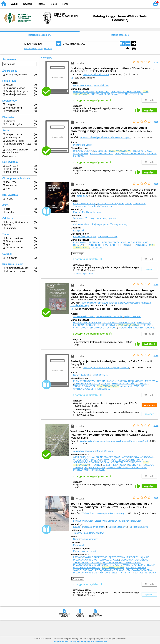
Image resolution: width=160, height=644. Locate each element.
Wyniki (15, 4)
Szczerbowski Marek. (84, 316)
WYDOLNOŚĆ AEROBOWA (87, 322)
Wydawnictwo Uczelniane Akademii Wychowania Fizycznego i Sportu (115, 441)
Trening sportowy (119, 224)
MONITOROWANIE (145, 328)
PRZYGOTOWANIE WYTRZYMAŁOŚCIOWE (96, 560)
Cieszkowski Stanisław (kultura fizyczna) (118, 521)
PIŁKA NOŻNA (126, 328)
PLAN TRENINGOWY (84, 381)
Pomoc (53, 4)
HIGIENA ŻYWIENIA (83, 91)
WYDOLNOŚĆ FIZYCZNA (86, 460)
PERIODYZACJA (111, 242)
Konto (65, 4)
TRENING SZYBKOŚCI (124, 384)
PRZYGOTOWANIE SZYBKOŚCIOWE (122, 562)
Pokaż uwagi (78, 254)
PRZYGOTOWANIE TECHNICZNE (91, 565)
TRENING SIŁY (139, 245)
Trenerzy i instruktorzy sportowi (101, 218)
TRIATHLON (137, 94)
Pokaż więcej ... (9, 156)
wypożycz (149, 110)
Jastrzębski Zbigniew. (84, 451)
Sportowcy (78, 218)
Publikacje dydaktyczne (94, 527)
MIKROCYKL (97, 248)
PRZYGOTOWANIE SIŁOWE (110, 570)
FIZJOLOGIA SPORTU (102, 153)
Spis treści (88, 274)
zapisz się (149, 405)
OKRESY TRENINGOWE (131, 381)
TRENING (124, 94)
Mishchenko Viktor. (83, 145)
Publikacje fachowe (92, 212)
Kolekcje (48, 49)
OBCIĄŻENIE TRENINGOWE (126, 91)
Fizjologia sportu (100, 224)
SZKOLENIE (141, 573)
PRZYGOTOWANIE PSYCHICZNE (127, 565)
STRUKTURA (102, 91)
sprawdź (150, 269)
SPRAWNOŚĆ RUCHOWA (103, 328)
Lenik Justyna (83, 521)
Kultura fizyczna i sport (84, 236)
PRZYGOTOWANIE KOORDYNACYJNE (129, 557)
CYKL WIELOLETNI (131, 242)
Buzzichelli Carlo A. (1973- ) (114, 204)
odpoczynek (126, 386)
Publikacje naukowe (139, 527)
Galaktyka (82, 196)
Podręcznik (79, 230)
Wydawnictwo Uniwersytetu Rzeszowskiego (103, 513)
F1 (138, 4)
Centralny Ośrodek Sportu (96, 74)
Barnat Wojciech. (105, 451)
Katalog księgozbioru (40, 35)
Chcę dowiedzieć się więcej (66, 641)
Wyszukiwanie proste (33, 49)
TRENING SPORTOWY (96, 245)
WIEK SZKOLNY (82, 457)
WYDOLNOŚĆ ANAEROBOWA (119, 322)
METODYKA (151, 381)
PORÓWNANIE (81, 470)
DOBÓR (153, 573)
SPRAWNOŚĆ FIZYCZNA (114, 460)
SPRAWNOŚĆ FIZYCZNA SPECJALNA (127, 468)
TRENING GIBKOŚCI (84, 386)
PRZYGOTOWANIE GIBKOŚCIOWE (91, 573)
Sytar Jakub (100, 206)
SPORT (114, 245)
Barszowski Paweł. (83, 85)
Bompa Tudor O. (85, 204)
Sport (76, 539)
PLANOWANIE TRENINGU (87, 242)
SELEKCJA (117, 573)
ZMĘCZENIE (101, 151)
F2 (145, 4)
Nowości (27, 4)
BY (125, 4)
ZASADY (111, 381)
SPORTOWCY (80, 328)
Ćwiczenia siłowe (82, 224)
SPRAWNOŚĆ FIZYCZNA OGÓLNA (91, 462)
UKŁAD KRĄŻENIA (83, 151)
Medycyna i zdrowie (107, 236)
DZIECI (106, 465)
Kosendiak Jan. (101, 85)
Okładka (77, 274)
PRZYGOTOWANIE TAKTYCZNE (90, 557)
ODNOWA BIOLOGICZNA (104, 94)
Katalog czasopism (120, 35)
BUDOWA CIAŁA (97, 468)
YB (119, 4)
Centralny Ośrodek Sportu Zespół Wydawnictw (106, 368)
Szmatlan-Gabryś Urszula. (110, 316)
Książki (77, 212)
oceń (156, 62)
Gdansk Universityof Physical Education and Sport (105, 137)
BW (112, 4)
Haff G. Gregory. (100, 375)
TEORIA (101, 381)
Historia (41, 4)
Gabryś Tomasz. (132, 316)
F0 (132, 4)
